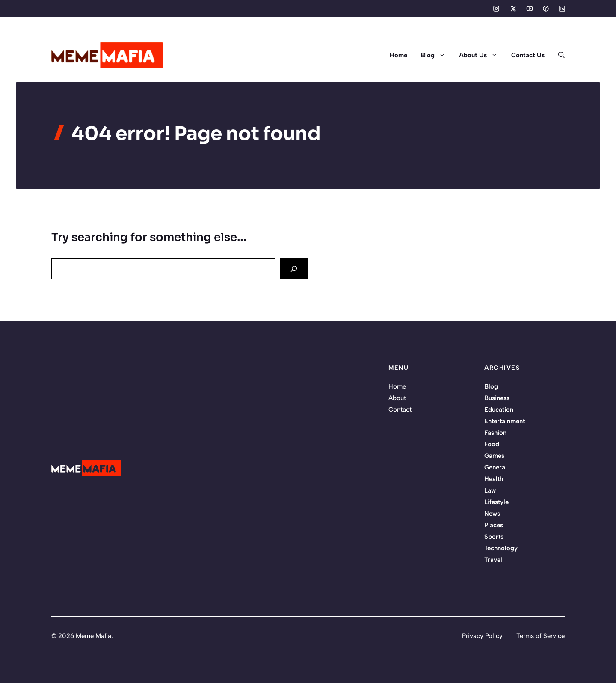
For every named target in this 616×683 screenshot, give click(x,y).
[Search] (294, 269)
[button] (558, 55)
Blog (437, 55)
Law (490, 490)
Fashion (495, 433)
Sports (494, 537)
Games (494, 456)
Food (492, 444)
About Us (482, 55)
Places (494, 525)
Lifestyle (496, 502)
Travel (493, 560)
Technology (501, 548)
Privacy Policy (482, 636)
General (496, 467)
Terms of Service (540, 636)
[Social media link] (496, 9)
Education (499, 410)
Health (494, 479)
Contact (400, 410)
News (492, 514)
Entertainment (505, 421)
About (397, 398)
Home (398, 55)
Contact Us (528, 55)
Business (497, 398)
